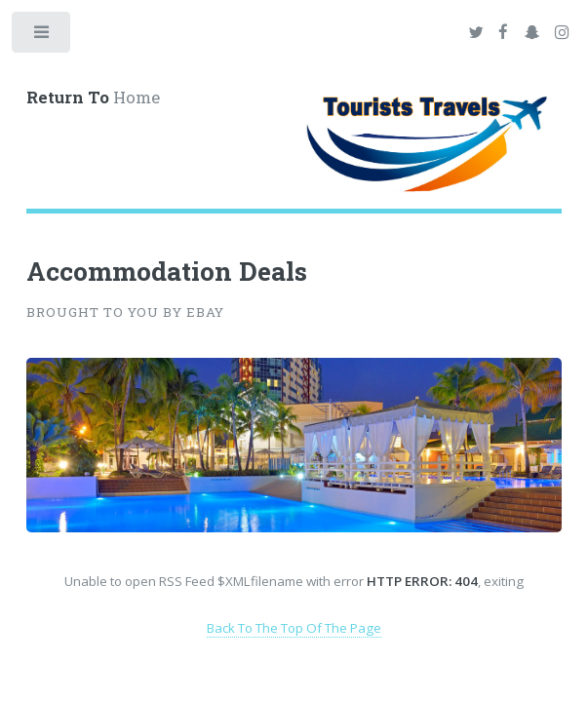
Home (93, 97)
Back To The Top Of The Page (294, 628)
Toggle (42, 37)
